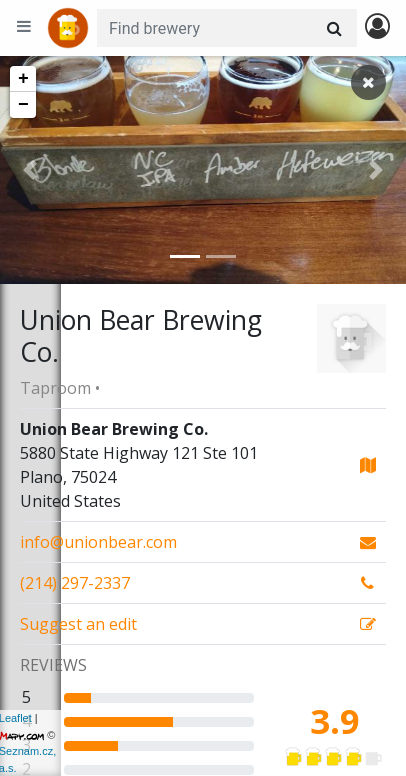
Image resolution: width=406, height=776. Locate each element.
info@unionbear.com (98, 542)
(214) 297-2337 (75, 583)
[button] (30, 170)
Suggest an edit (78, 624)
